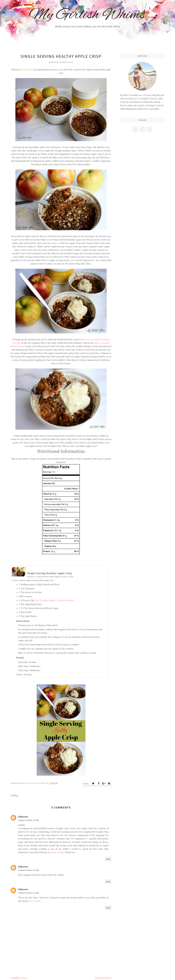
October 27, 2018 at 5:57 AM (28, 820)
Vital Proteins (28, 70)
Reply (108, 859)
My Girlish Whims (87, 15)
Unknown (23, 817)
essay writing (57, 852)
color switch (35, 901)
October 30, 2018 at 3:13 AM (28, 870)
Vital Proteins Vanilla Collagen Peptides (54, 600)
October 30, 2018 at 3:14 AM (28, 893)
